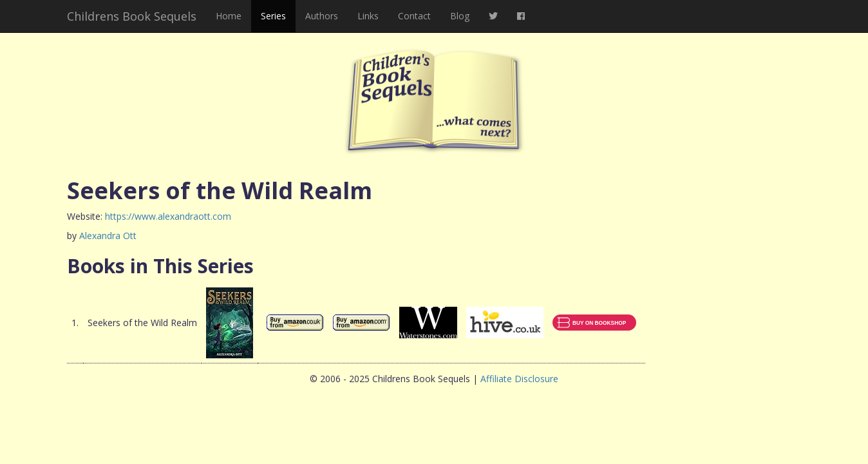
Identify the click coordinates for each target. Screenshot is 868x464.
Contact (414, 16)
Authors (322, 16)
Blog (460, 16)
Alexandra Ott (108, 236)
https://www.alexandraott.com (168, 216)
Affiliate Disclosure (519, 379)
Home (229, 16)
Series (273, 16)
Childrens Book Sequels (132, 16)
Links (368, 16)
